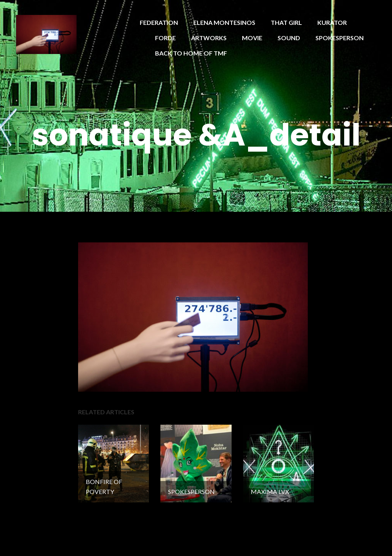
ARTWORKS (209, 38)
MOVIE (252, 38)
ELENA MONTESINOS (224, 22)
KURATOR (332, 22)
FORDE (165, 38)
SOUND (289, 38)
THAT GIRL (286, 22)
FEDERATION (159, 22)
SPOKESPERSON (340, 38)
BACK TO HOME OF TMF (191, 53)
